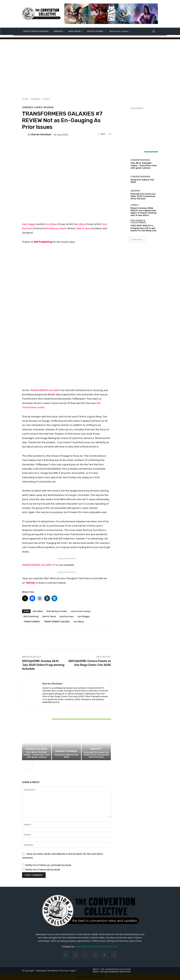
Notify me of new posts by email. (43, 870)
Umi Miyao (51, 224)
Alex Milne (79, 224)
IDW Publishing (43, 242)
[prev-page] (24, 766)
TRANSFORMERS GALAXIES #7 (39, 565)
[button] (154, 31)
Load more (137, 239)
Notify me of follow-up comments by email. (49, 865)
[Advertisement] (90, 65)
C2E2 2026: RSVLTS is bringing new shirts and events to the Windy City (143, 228)
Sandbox (35, 99)
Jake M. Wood (83, 228)
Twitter (30, 583)
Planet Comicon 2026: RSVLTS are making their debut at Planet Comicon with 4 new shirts (144, 212)
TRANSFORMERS (32, 621)
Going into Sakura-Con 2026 (66, 756)
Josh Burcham (67, 616)
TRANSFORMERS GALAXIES (45, 390)
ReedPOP (96, 749)
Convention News (36, 749)
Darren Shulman (41, 134)
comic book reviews (81, 611)
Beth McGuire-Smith (56, 228)
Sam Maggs (29, 224)
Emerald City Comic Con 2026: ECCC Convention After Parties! (96, 755)
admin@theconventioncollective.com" (97, 947)
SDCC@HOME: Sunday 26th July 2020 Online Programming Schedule (43, 665)
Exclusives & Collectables (138, 222)
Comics (46, 99)
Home (25, 99)
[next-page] (30, 766)
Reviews (49, 107)
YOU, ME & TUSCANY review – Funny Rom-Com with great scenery (37, 755)
